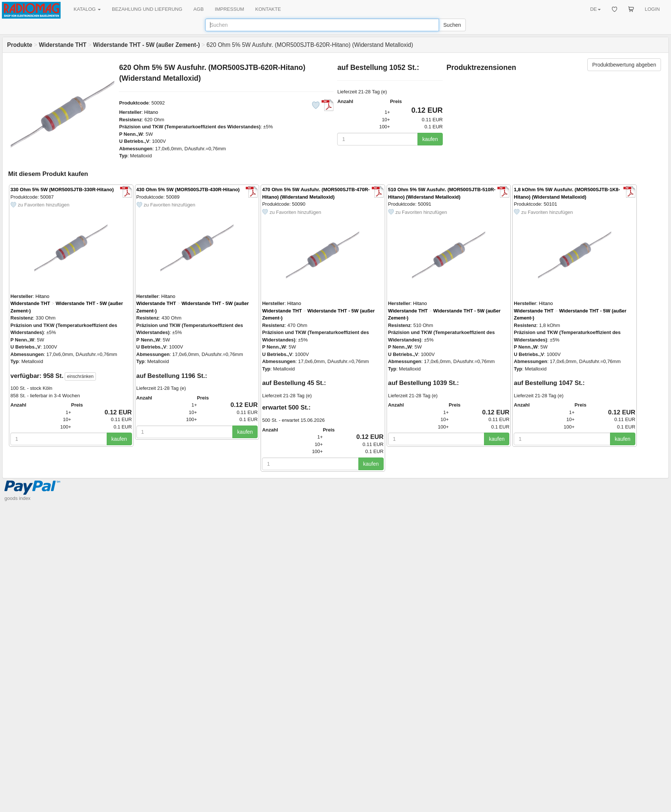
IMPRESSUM (230, 9)
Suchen (452, 25)
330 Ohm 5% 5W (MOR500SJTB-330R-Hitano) (62, 190)
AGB (198, 9)
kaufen (430, 139)
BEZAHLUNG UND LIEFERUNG (147, 9)
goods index (17, 498)
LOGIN (652, 9)
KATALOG (87, 9)
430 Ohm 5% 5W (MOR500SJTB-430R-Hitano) (188, 190)
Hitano (151, 112)
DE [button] (595, 9)
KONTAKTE (268, 9)
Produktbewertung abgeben (624, 65)
